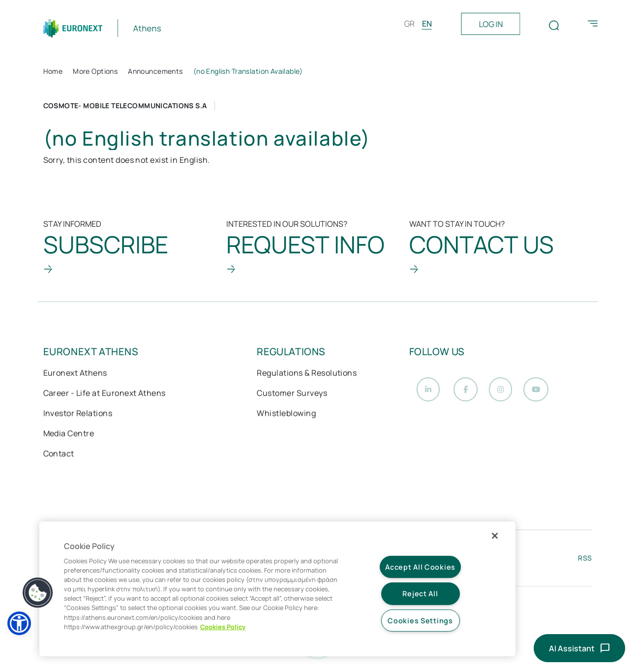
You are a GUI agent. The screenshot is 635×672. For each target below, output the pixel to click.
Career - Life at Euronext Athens (105, 394)
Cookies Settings (420, 621)
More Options (95, 71)
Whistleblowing (286, 414)
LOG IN (491, 24)
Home (53, 71)
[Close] (495, 536)
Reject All (420, 594)
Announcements (155, 71)
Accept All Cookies (420, 567)
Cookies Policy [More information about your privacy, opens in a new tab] (223, 627)
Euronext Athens (75, 374)
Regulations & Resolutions (307, 374)
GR (409, 24)
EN (427, 24)
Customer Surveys (292, 394)
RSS (585, 560)
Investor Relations (78, 414)
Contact (59, 455)
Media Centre (69, 434)
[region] (277, 589)
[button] (19, 623)
